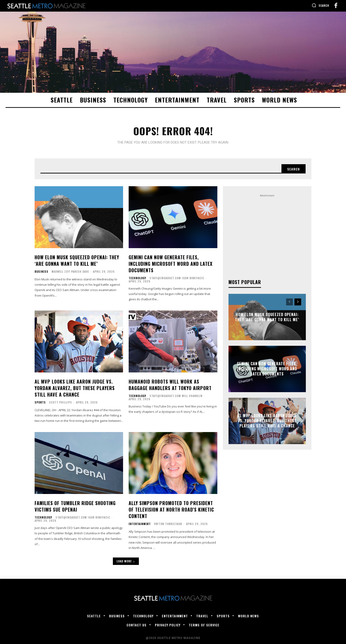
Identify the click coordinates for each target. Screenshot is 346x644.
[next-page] (298, 302)
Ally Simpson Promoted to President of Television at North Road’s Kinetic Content (171, 509)
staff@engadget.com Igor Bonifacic (177, 278)
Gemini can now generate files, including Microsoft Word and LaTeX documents (171, 264)
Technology (137, 278)
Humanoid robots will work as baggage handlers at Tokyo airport (170, 385)
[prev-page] (289, 302)
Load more (126, 561)
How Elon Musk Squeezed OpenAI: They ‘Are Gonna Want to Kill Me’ (77, 260)
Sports (40, 402)
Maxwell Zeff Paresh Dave (70, 271)
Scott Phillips (60, 402)
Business (41, 272)
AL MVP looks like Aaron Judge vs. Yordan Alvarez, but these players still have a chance (75, 388)
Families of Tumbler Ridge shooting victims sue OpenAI (75, 506)
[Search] (294, 169)
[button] (320, 5)
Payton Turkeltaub (168, 524)
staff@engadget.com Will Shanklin (176, 396)
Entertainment (140, 524)
